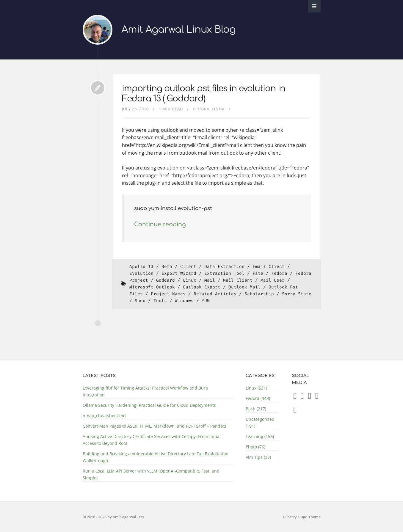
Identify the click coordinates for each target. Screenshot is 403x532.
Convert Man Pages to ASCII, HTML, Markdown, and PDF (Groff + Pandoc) (154, 426)
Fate (258, 273)
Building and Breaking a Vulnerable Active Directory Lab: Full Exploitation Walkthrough (156, 457)
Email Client (269, 267)
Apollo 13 (141, 267)
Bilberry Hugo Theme (302, 517)
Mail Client (238, 280)
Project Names (168, 294)
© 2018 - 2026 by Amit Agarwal (110, 517)
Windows (184, 301)
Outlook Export (202, 287)
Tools (160, 301)
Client (188, 267)
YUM (206, 301)
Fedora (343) (258, 398)
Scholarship (259, 294)
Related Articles (215, 294)
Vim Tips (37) (258, 457)
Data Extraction (224, 267)
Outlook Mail (244, 287)
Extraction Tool (224, 273)
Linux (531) (256, 388)
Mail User (273, 280)
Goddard (166, 280)
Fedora (201, 109)
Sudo (140, 301)
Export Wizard (179, 273)
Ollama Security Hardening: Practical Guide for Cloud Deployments (149, 405)
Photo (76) (255, 447)
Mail (210, 280)
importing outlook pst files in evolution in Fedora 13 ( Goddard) (204, 94)
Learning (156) (260, 436)
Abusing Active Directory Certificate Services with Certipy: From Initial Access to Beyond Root (152, 440)
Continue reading (160, 224)
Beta (167, 267)
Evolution (141, 273)
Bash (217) (256, 409)
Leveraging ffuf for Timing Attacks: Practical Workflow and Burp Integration (145, 391)
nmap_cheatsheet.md (104, 416)
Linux (218, 109)
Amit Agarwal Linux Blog (178, 30)
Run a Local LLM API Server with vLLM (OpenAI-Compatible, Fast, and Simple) (151, 474)
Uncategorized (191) (260, 423)
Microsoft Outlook (152, 287)
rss (141, 517)
